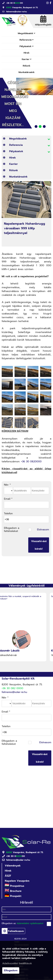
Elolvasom (43, 530)
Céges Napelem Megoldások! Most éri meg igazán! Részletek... (15, 104)
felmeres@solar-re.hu (17, 12)
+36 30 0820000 (31, 461)
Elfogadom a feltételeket (12, 530)
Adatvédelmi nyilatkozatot (30, 923)
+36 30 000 (15, 3)
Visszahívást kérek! (39, 545)
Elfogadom (11, 970)
